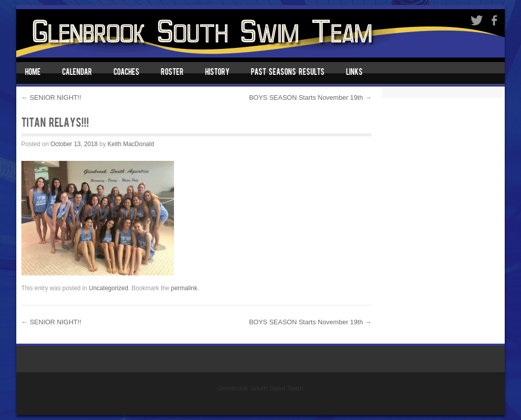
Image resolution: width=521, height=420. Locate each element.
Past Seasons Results (288, 73)
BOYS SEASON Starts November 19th (310, 97)
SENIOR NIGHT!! (51, 97)
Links (354, 73)
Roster (172, 73)
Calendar (77, 73)
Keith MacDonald (131, 144)
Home (33, 73)
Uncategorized (109, 288)
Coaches (126, 73)
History (217, 73)
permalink (184, 288)
